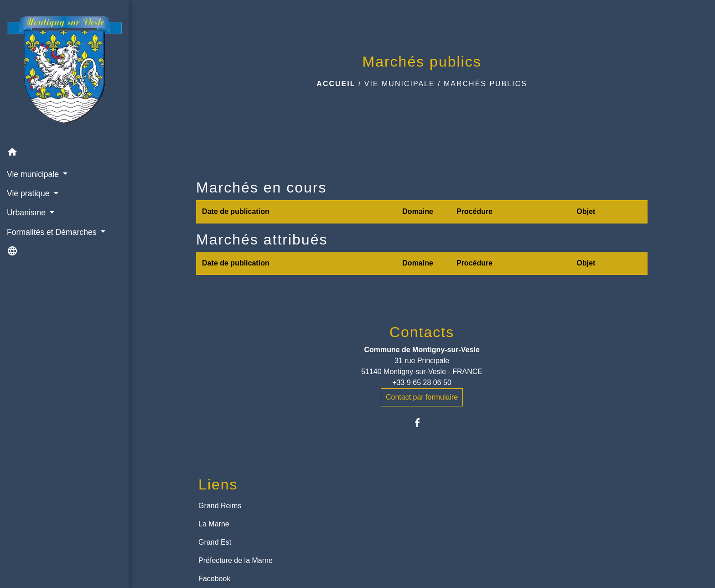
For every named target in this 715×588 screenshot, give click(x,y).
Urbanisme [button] (27, 213)
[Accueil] (64, 72)
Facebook (214, 579)
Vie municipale (400, 84)
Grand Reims (220, 506)
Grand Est (215, 542)
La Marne (214, 524)
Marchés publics (485, 84)
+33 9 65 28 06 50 (422, 382)
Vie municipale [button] (34, 174)
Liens (218, 484)
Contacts (422, 332)
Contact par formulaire (422, 397)
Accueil (336, 84)
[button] (64, 154)
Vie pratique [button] (29, 193)
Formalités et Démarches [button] (53, 232)
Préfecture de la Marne (236, 560)
